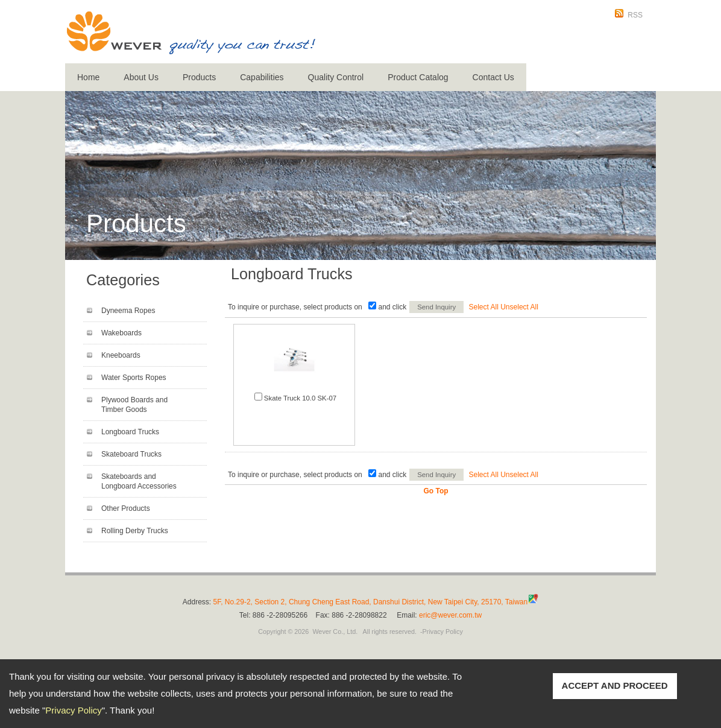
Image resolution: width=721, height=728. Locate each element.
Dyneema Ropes (128, 311)
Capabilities (262, 77)
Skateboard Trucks (131, 454)
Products (199, 77)
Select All (484, 307)
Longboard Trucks (130, 432)
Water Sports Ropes (134, 378)
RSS (635, 15)
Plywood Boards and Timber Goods (134, 405)
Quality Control (336, 77)
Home (88, 77)
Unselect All (519, 307)
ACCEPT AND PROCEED (615, 685)
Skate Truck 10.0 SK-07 (300, 398)
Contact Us (493, 77)
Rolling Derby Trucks (135, 531)
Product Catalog (418, 77)
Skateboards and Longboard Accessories (139, 481)
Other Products (126, 508)
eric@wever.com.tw (450, 615)
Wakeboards (121, 333)
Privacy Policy (73, 710)
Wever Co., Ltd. (335, 631)
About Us (141, 77)
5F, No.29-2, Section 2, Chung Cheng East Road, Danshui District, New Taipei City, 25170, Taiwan (371, 602)
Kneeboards (121, 355)
